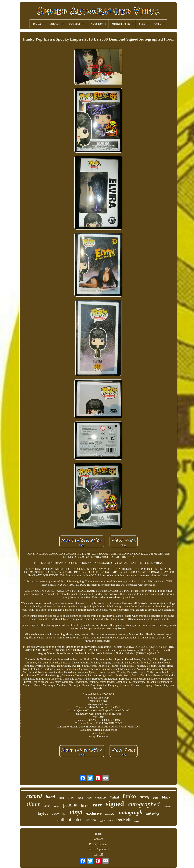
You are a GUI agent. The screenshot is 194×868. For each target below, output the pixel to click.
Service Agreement (98, 849)
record (34, 796)
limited (114, 797)
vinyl (76, 812)
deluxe (101, 797)
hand (50, 797)
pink (80, 798)
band (47, 806)
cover (57, 806)
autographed (144, 804)
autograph (131, 813)
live (64, 814)
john (61, 798)
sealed (102, 821)
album (33, 804)
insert (85, 806)
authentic (167, 807)
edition (91, 820)
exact (55, 814)
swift (89, 798)
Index (98, 834)
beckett (123, 819)
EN (95, 854)
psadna (70, 805)
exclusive (94, 813)
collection (110, 814)
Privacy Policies (98, 844)
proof (144, 797)
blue (110, 821)
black (166, 797)
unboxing (153, 814)
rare (97, 805)
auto (71, 797)
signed (115, 804)
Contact (98, 839)
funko (129, 796)
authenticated (70, 819)
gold (156, 798)
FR (101, 854)
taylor (43, 813)
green (137, 821)
